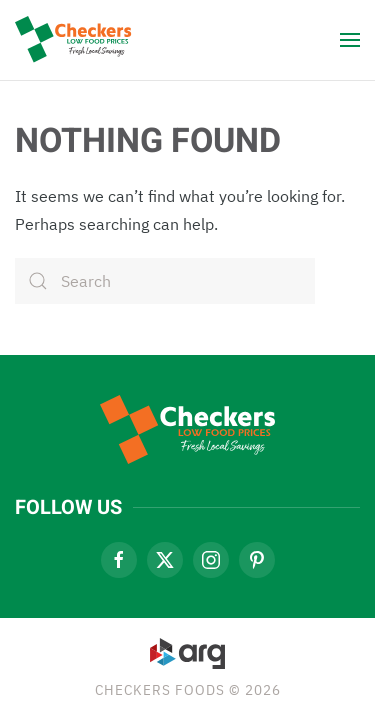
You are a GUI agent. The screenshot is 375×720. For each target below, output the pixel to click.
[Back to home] (77, 40)
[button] (350, 40)
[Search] (165, 281)
